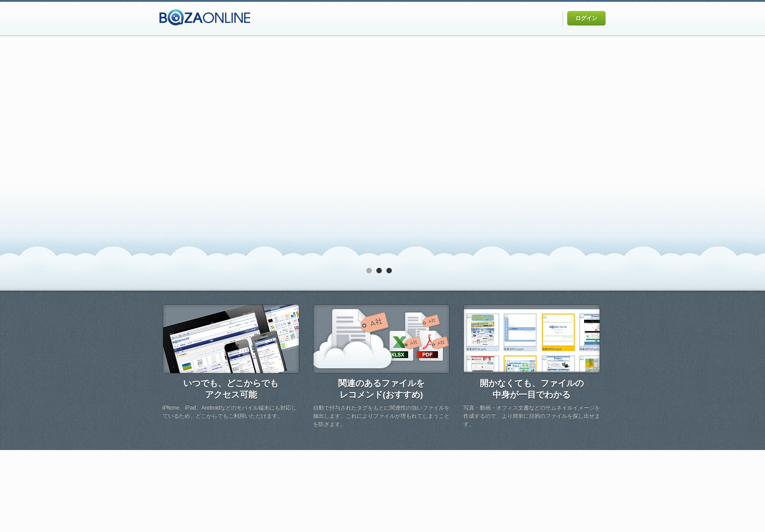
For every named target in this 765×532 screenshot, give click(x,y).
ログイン (586, 18)
